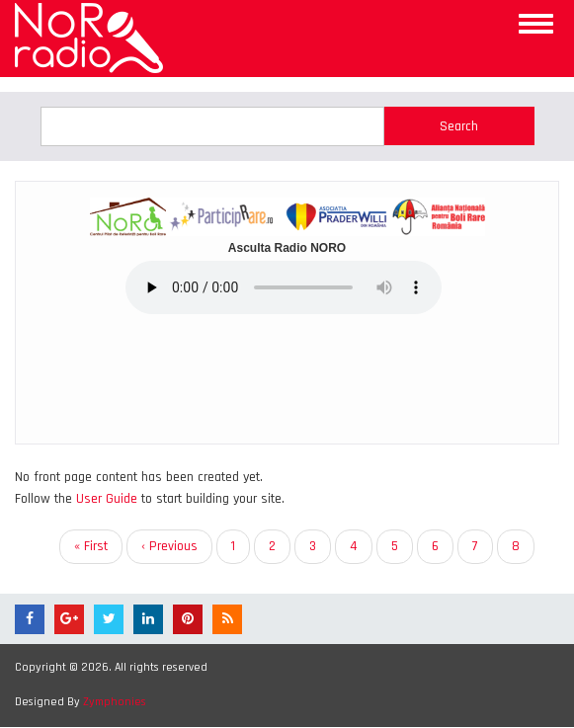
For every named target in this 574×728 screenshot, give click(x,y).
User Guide (107, 499)
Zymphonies (115, 702)
